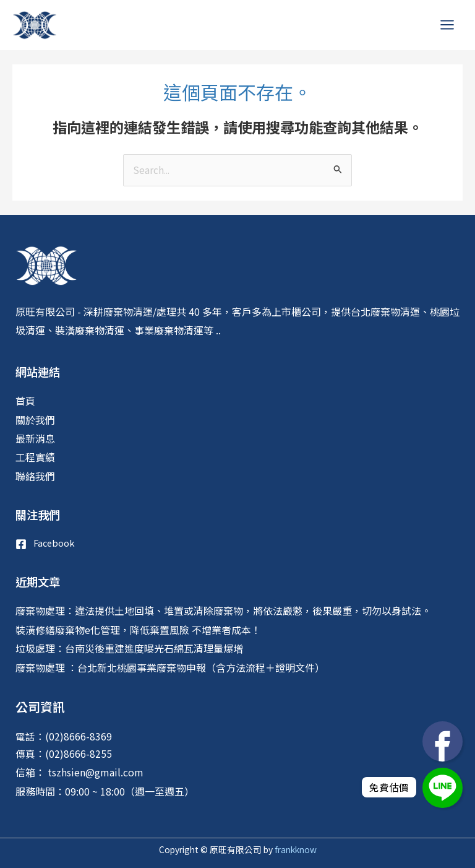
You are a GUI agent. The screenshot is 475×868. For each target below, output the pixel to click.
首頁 (25, 401)
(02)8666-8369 (79, 736)
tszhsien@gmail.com (94, 772)
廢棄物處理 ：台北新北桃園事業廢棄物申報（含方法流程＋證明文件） (170, 667)
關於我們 (35, 420)
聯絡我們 (35, 476)
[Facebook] (45, 544)
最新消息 (35, 438)
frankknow (295, 849)
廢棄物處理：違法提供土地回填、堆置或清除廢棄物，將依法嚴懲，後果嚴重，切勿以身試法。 (223, 610)
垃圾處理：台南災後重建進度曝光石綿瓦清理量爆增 (129, 648)
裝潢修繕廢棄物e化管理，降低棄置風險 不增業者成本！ (138, 630)
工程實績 (35, 457)
